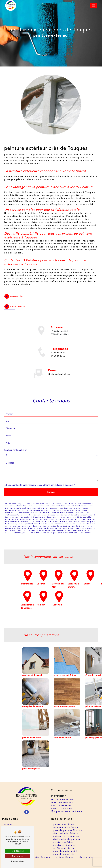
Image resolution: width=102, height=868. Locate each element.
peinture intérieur (63, 842)
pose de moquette (64, 854)
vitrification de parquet (67, 839)
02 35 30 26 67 (58, 353)
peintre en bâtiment (65, 845)
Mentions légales (63, 857)
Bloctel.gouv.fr (21, 520)
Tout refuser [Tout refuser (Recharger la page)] (18, 856)
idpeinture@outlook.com (66, 811)
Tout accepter (18, 851)
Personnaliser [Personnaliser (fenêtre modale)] (18, 861)
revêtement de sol (64, 848)
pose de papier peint (65, 851)
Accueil (8, 824)
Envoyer (51, 479)
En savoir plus (14, 296)
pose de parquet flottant (68, 830)
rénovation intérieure (66, 833)
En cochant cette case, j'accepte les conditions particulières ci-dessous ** (41, 472)
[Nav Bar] (94, 5)
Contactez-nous (15, 307)
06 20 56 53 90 (58, 356)
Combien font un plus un (16, 437)
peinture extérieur (64, 824)
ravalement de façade (66, 827)
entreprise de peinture (66, 836)
